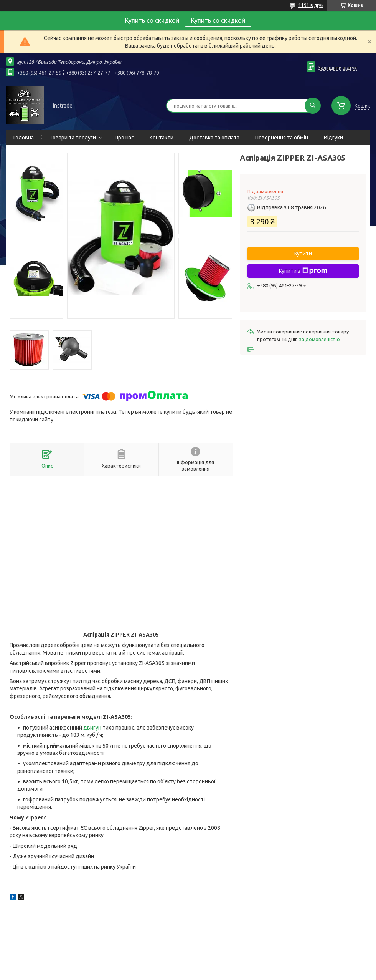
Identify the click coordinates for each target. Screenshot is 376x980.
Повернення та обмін (282, 138)
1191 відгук (311, 5)
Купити (303, 254)
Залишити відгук (337, 68)
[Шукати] (313, 106)
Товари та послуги (73, 138)
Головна (24, 138)
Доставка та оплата (214, 138)
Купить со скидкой (218, 20)
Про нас (124, 138)
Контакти (162, 138)
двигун (92, 728)
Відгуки (333, 138)
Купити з (303, 271)
